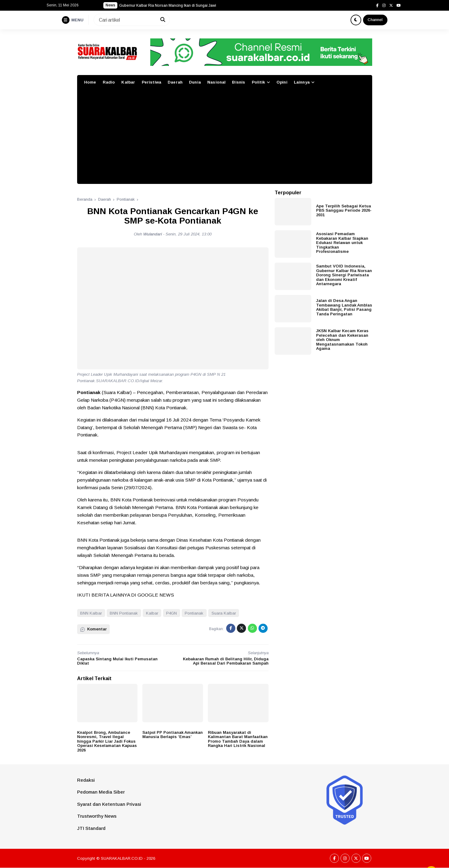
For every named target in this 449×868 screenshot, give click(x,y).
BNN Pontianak (124, 613)
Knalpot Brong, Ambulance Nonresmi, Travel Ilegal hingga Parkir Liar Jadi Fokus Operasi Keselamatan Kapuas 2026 (107, 741)
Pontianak (194, 613)
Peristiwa (151, 82)
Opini (282, 82)
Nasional (216, 82)
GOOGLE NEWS (156, 595)
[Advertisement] (225, 138)
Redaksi (86, 780)
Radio (109, 82)
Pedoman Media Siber (101, 792)
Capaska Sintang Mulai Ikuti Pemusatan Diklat (117, 661)
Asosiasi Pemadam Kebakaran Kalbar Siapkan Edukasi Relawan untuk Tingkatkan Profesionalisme (342, 243)
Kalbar (128, 82)
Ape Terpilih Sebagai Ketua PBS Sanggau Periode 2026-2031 (344, 210)
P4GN (171, 613)
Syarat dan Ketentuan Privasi (109, 804)
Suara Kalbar (224, 613)
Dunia (195, 82)
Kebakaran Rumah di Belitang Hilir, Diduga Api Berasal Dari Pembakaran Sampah (226, 661)
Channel (375, 20)
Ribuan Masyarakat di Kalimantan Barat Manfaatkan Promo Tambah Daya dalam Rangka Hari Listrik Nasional (238, 739)
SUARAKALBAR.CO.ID (122, 858)
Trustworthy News (97, 816)
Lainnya (302, 82)
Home (90, 82)
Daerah (175, 82)
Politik (258, 82)
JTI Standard (91, 828)
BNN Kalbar (91, 613)
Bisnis (239, 82)
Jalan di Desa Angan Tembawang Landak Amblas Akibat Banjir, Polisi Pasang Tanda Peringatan (344, 307)
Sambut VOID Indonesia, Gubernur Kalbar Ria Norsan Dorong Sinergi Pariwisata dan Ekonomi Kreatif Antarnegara (344, 275)
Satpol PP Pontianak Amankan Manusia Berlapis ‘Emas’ (173, 735)
